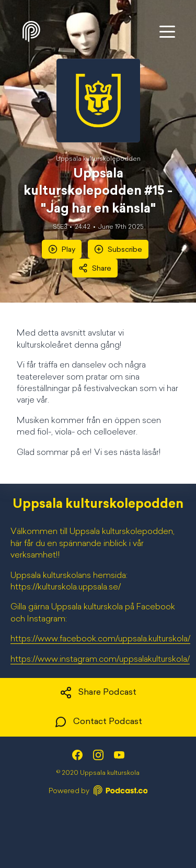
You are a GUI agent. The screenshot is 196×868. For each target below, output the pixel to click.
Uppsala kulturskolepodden (98, 159)
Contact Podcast (98, 722)
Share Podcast (98, 693)
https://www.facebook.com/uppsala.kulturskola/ (100, 639)
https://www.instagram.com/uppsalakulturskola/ (100, 660)
